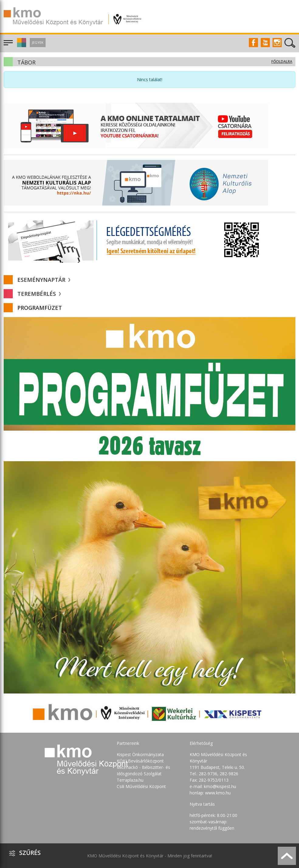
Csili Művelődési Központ (141, 786)
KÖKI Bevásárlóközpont (140, 761)
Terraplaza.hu (130, 780)
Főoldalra (282, 62)
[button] (21, 45)
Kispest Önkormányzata (140, 754)
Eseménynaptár (44, 280)
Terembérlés (39, 294)
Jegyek (38, 42)
